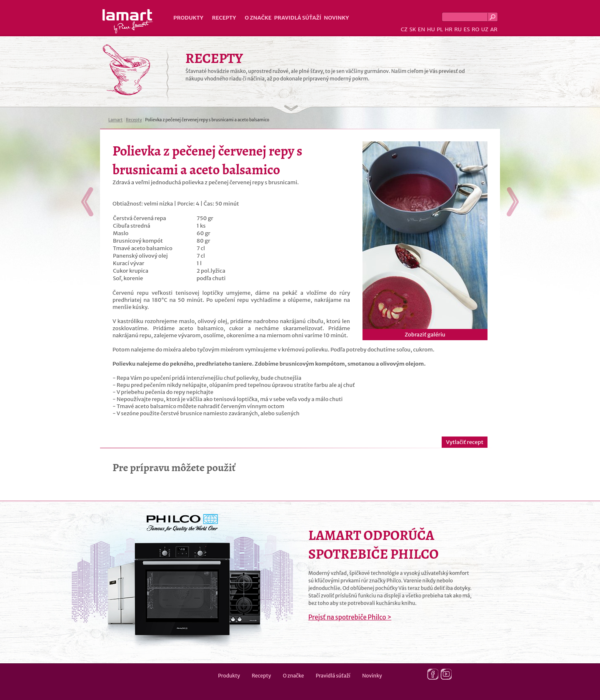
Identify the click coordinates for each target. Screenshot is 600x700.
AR (494, 29)
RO (475, 29)
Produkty (188, 18)
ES (467, 29)
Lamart (128, 21)
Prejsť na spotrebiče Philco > (350, 617)
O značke (258, 18)
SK (412, 29)
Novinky (336, 18)
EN (422, 29)
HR (448, 29)
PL (440, 29)
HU (431, 29)
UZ (485, 29)
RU (458, 29)
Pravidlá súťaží (298, 18)
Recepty (224, 18)
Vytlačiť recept (465, 442)
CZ (404, 29)
